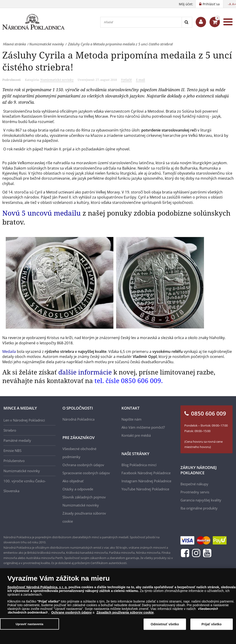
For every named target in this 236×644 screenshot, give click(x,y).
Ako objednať (73, 481)
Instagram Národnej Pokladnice (146, 481)
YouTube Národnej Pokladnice (145, 489)
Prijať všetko (211, 626)
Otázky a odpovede (78, 489)
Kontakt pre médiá (136, 435)
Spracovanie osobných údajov (86, 473)
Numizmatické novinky (57, 80)
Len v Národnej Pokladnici (24, 420)
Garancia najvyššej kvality (201, 500)
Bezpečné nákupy (194, 484)
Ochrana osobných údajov (83, 465)
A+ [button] (234, 4)
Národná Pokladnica (78, 419)
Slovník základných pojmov (84, 497)
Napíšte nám (131, 419)
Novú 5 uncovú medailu (42, 213)
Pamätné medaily (17, 440)
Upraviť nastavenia (29, 626)
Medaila (9, 351)
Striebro (10, 430)
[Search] (187, 22)
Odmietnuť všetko (165, 626)
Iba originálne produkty (199, 508)
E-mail (140, 80)
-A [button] (230, 4)
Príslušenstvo (14, 461)
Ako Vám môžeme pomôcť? (143, 427)
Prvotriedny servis (195, 492)
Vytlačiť (126, 80)
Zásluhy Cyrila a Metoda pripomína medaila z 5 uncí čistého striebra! (117, 61)
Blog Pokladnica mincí (139, 465)
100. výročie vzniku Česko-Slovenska (25, 486)
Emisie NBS (12, 451)
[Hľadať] (141, 22)
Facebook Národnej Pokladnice (146, 473)
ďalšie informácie (85, 372)
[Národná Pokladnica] (33, 22)
